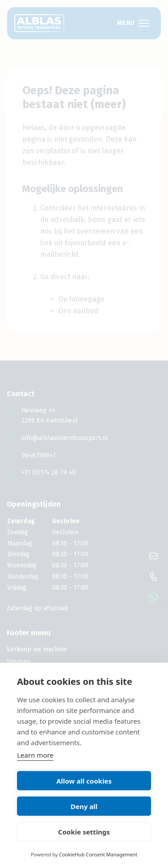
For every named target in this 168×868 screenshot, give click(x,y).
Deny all (84, 806)
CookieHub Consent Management (98, 854)
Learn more (35, 755)
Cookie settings (84, 832)
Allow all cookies (84, 781)
